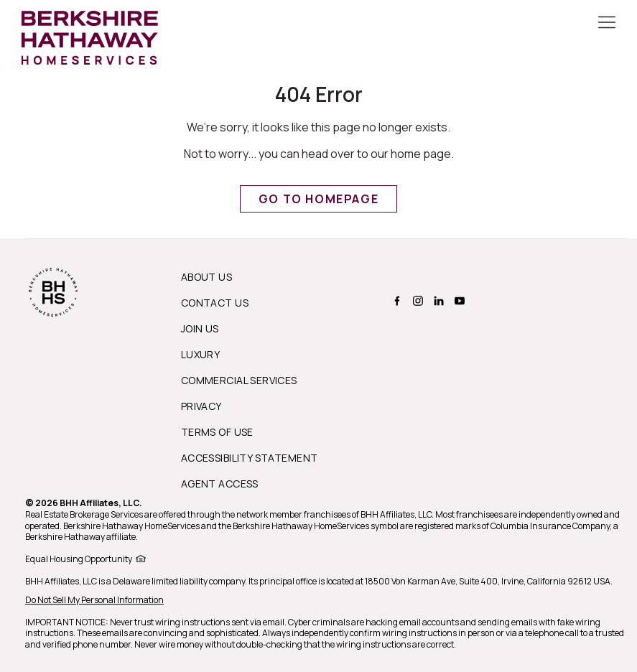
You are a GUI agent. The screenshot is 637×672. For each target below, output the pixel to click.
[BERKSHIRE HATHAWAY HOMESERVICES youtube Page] (458, 300)
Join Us (200, 328)
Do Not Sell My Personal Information (94, 600)
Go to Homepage (318, 199)
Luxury (201, 354)
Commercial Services (239, 380)
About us (206, 277)
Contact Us (215, 303)
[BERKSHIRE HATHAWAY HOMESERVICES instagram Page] (416, 300)
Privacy (201, 406)
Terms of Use (217, 432)
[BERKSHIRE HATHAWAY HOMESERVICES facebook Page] (395, 300)
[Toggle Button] (607, 24)
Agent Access (220, 484)
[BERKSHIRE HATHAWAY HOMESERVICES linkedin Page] (437, 300)
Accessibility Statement (250, 458)
